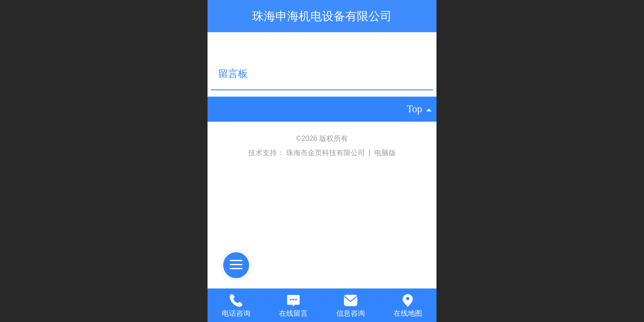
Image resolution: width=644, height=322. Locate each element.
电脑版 (385, 153)
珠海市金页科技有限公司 (326, 153)
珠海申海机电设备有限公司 (322, 16)
